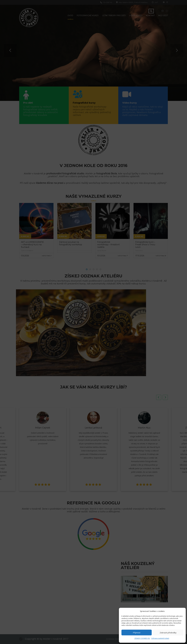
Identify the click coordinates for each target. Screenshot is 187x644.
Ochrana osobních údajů (160, 638)
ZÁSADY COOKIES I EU (142, 638)
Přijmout (137, 633)
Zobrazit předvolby (168, 633)
